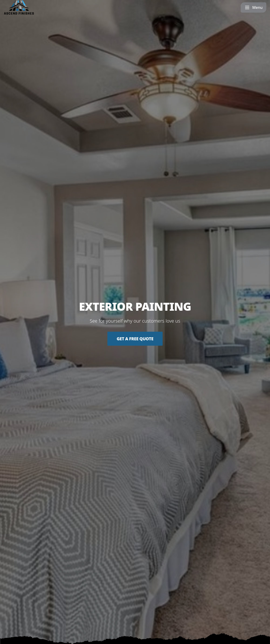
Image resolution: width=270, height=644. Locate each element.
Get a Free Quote (135, 339)
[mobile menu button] (253, 7)
